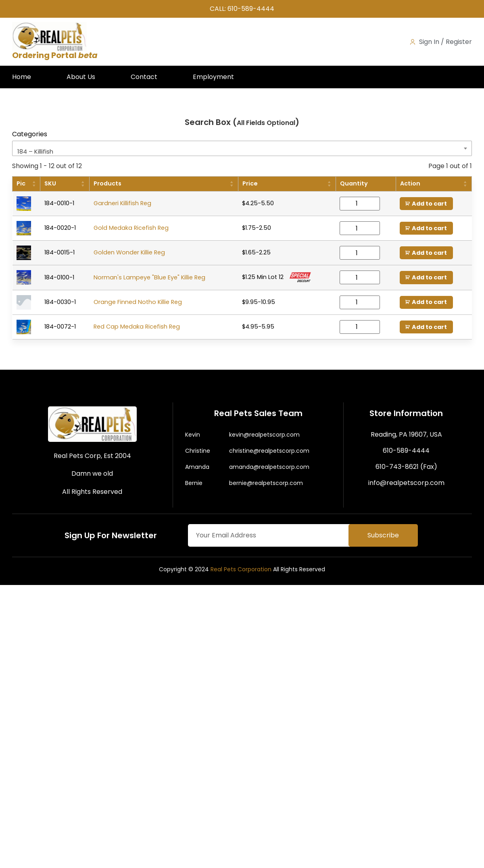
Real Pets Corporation (241, 569)
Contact (144, 77)
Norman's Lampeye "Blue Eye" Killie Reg (149, 277)
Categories (30, 134)
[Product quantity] (360, 204)
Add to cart (429, 204)
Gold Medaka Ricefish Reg (131, 228)
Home (22, 77)
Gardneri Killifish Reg (122, 203)
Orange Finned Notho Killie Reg (138, 302)
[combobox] (242, 148)
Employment (213, 77)
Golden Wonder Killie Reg (129, 253)
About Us (81, 77)
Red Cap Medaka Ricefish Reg (137, 327)
